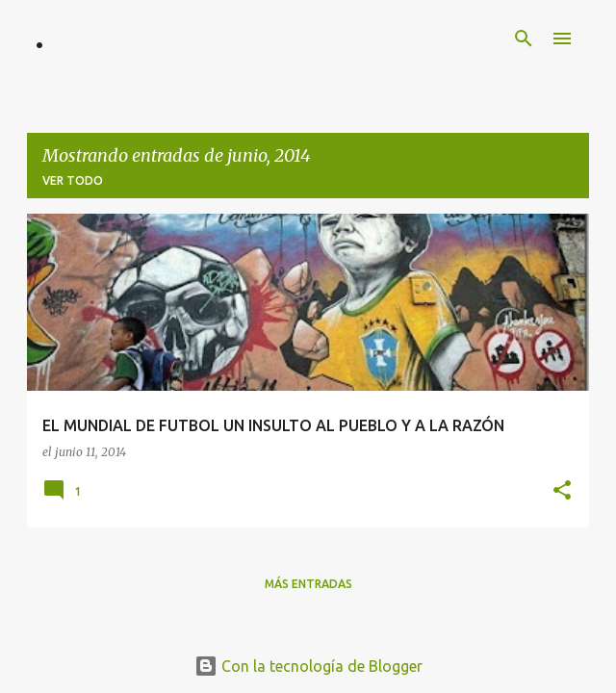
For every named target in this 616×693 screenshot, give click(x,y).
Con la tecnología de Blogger (308, 666)
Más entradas (308, 584)
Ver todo (73, 180)
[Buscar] (524, 38)
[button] (562, 491)
